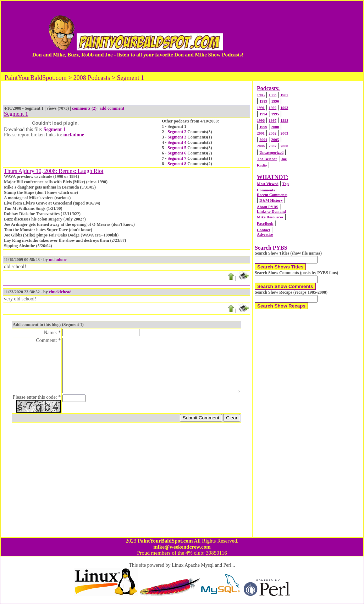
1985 (261, 95)
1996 (261, 120)
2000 (275, 127)
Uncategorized (271, 152)
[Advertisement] (308, 36)
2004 (263, 140)
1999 (263, 127)
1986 (272, 95)
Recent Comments (272, 195)
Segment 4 (177, 142)
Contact (263, 230)
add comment (112, 108)
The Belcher (267, 159)
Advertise (265, 234)
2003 (284, 133)
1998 (284, 120)
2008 (284, 146)
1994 (263, 114)
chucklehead (60, 292)
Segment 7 (177, 158)
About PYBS (268, 207)
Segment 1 (55, 129)
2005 (275, 140)
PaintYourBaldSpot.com (165, 541)
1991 (261, 108)
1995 (275, 114)
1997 (272, 120)
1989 (263, 101)
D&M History (271, 200)
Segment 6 (177, 153)
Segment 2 (177, 132)
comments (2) (84, 108)
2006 (261, 146)
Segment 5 (177, 148)
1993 (284, 108)
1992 (272, 108)
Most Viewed (268, 184)
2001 (261, 133)
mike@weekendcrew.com (182, 547)
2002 (272, 133)
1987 (284, 95)
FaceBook (265, 223)
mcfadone (74, 135)
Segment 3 (177, 137)
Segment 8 (177, 164)
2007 (272, 146)
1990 (275, 101)
